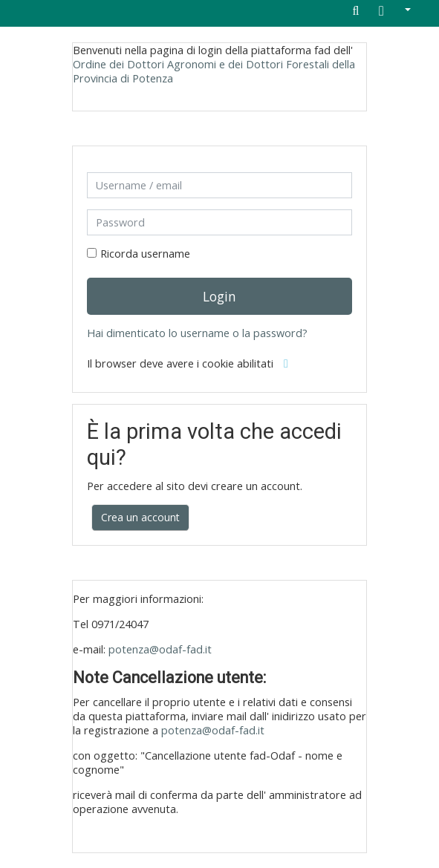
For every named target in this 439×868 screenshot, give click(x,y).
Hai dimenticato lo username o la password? (197, 333)
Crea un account (140, 517)
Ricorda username (145, 254)
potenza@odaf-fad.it (160, 649)
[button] (395, 12)
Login (219, 296)
